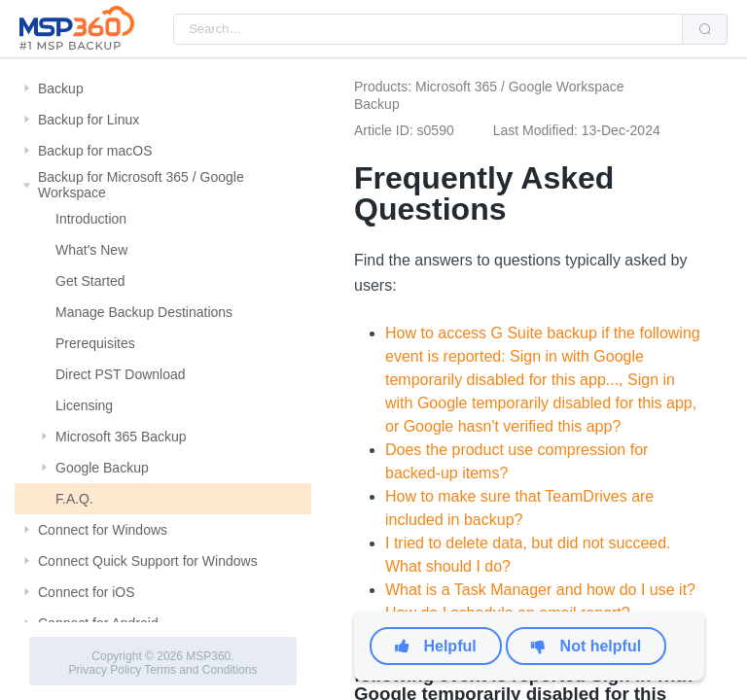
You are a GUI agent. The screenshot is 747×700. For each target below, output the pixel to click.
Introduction (91, 219)
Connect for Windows (103, 530)
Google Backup (102, 468)
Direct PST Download (121, 374)
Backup (61, 88)
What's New (91, 250)
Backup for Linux (89, 120)
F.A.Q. (74, 499)
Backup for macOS (95, 151)
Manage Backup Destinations (144, 312)
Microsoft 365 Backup (121, 437)
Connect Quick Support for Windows (148, 561)
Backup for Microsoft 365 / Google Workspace (141, 185)
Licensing (84, 405)
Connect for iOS (87, 592)
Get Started (90, 281)
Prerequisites (95, 343)
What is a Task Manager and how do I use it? (540, 590)
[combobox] (428, 29)
